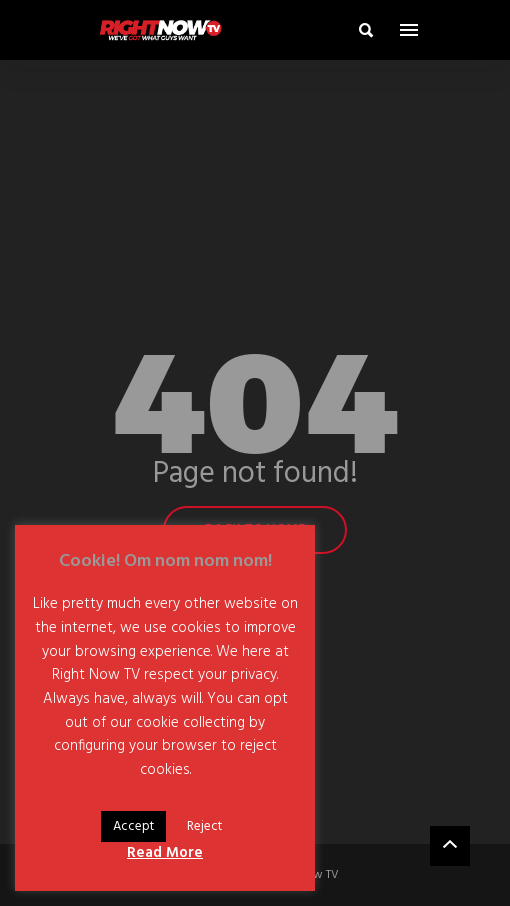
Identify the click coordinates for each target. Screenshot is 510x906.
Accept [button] (133, 826)
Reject (204, 826)
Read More (165, 853)
